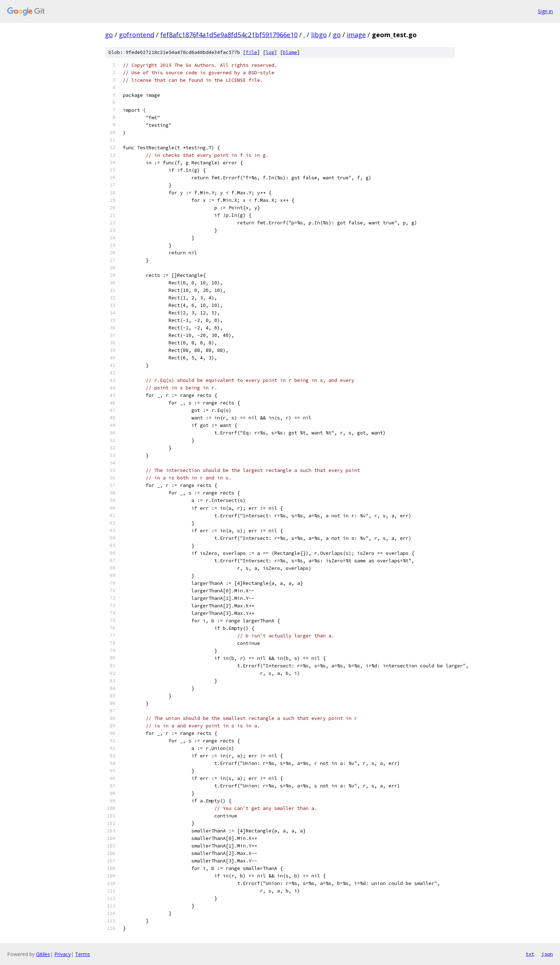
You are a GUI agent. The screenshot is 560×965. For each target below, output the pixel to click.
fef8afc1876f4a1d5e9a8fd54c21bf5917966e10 (229, 35)
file (251, 52)
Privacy (62, 954)
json (547, 954)
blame (290, 52)
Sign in (545, 11)
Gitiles (43, 954)
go (109, 35)
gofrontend (137, 35)
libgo (319, 35)
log (270, 52)
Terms (82, 954)
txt (530, 954)
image (356, 35)
